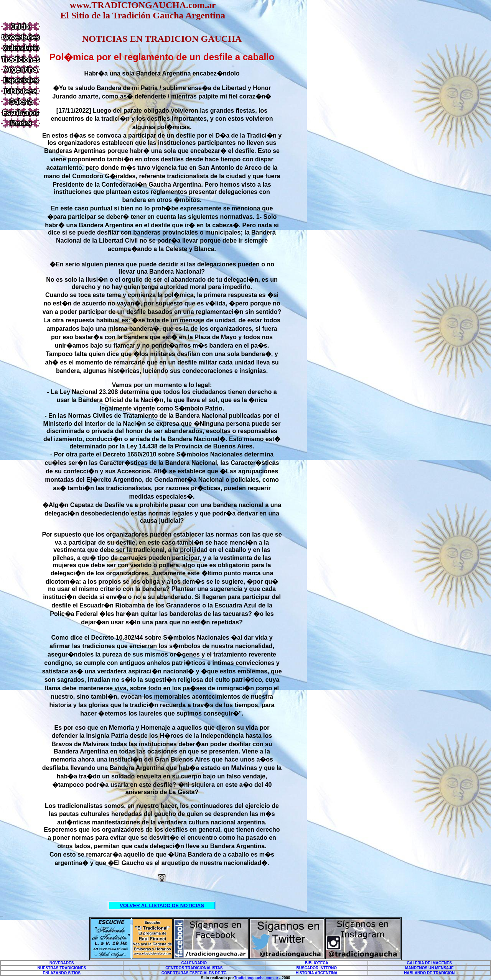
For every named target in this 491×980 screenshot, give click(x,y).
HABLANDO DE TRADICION (429, 973)
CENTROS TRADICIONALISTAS (194, 968)
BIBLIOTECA (317, 963)
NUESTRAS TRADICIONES (62, 968)
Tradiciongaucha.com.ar (256, 978)
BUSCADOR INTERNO (317, 968)
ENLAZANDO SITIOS (62, 973)
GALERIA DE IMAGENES (429, 963)
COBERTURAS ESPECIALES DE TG (194, 973)
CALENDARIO (194, 963)
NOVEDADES (62, 963)
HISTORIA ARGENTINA (317, 973)
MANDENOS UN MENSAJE (429, 968)
